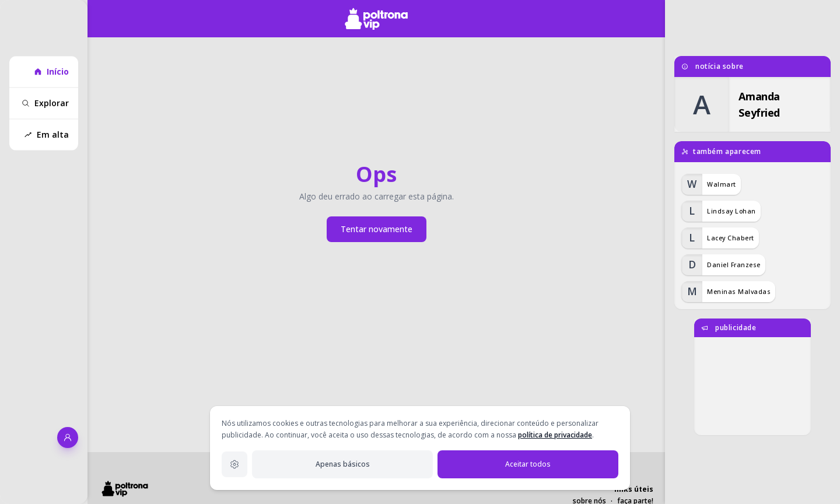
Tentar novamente (377, 229)
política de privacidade (555, 435)
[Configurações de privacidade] (235, 464)
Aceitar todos (528, 464)
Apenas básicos (343, 464)
